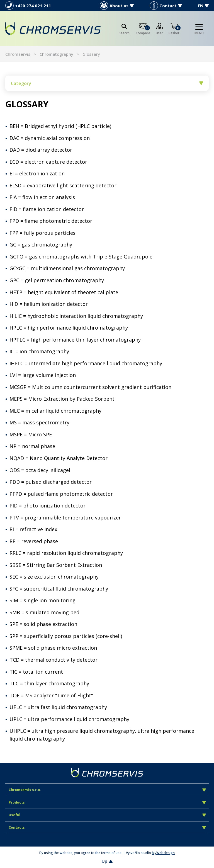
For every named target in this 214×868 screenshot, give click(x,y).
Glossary (91, 54)
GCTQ (17, 257)
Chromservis (18, 54)
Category (107, 83)
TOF (14, 695)
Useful (107, 815)
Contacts (107, 827)
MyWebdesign (163, 853)
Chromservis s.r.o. (107, 790)
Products (107, 802)
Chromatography (56, 54)
